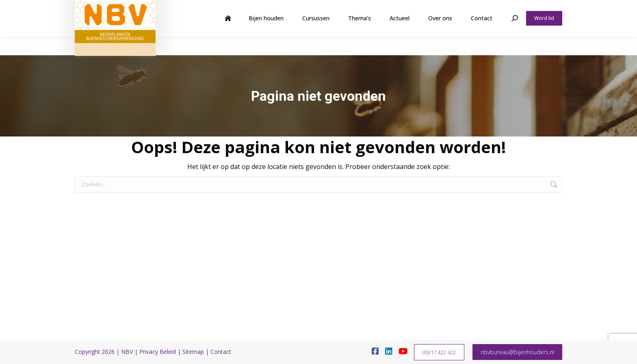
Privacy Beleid (158, 352)
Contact (221, 352)
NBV (127, 352)
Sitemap (193, 352)
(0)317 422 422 (439, 352)
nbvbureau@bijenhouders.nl (517, 352)
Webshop (499, 9)
